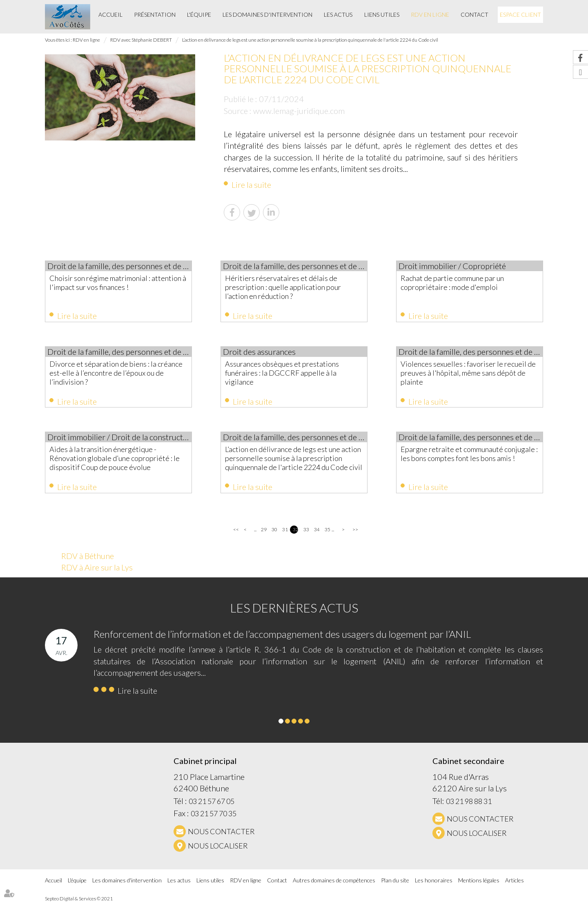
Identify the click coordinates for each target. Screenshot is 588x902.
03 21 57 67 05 (212, 801)
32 (295, 529)
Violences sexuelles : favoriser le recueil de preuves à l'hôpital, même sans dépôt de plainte (468, 373)
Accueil (110, 14)
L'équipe (199, 14)
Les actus (338, 14)
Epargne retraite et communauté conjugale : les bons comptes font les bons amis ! (469, 454)
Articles (514, 880)
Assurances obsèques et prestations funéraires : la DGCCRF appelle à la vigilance (282, 373)
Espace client (520, 14)
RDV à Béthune (88, 556)
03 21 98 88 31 (469, 801)
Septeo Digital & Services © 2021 (79, 899)
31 (285, 529)
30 (274, 529)
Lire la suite (251, 185)
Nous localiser (218, 846)
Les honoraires (434, 880)
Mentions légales (479, 880)
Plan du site (395, 880)
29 (264, 529)
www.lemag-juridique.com (299, 111)
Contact (474, 14)
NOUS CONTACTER (221, 831)
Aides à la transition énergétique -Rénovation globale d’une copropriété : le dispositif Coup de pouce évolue (115, 458)
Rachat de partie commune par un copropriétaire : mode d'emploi (452, 283)
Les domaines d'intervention (267, 14)
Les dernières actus (294, 608)
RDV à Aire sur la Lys (97, 567)
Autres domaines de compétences (334, 880)
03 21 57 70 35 (214, 813)
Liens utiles (382, 14)
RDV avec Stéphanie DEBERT (141, 40)
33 (306, 529)
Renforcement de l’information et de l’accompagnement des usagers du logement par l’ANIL (282, 634)
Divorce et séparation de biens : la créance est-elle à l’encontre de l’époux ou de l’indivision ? (116, 373)
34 (317, 529)
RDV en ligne (430, 14)
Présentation (155, 14)
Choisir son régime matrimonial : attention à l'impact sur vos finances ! (118, 283)
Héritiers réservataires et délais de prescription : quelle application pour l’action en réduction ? (283, 287)
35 (327, 529)
